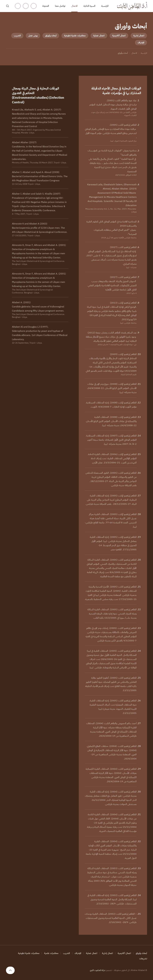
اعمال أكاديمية (119, 36)
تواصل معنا (60, 6)
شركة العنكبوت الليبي (98, 970)
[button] (7, 6)
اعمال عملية (99, 36)
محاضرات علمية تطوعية (75, 36)
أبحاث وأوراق (51, 36)
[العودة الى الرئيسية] (132, 6)
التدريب (17, 36)
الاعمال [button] (74, 6)
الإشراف (141, 43)
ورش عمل (33, 36)
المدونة (46, 6)
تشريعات (143, 959)
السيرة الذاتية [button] (89, 6)
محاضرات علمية (51, 953)
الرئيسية (105, 6)
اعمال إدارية (139, 36)
